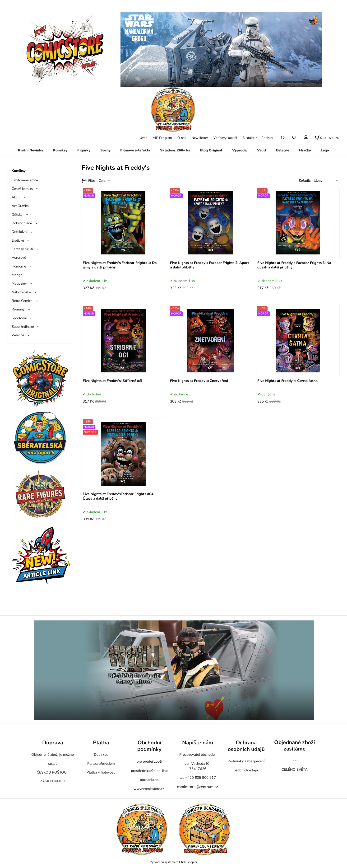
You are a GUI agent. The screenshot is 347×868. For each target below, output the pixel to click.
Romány (18, 309)
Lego (325, 150)
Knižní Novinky (31, 150)
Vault (262, 150)
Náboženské (21, 292)
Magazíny (19, 283)
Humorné (19, 266)
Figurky (84, 150)
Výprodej (240, 150)
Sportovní (19, 318)
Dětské (17, 215)
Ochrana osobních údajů (246, 746)
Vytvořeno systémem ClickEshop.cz (174, 862)
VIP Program (162, 138)
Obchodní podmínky (149, 746)
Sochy (105, 150)
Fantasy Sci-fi (22, 249)
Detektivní (19, 232)
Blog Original (211, 150)
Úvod (144, 138)
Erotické (18, 240)
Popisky (267, 138)
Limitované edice (25, 180)
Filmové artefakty (135, 150)
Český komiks (22, 189)
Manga (17, 275)
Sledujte (249, 138)
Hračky (305, 150)
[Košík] (320, 138)
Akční (16, 197)
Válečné (18, 335)
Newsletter (200, 138)
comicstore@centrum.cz (197, 787)
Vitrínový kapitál (225, 138)
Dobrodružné (22, 223)
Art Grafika (20, 206)
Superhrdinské (23, 327)
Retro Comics (22, 301)
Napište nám (198, 743)
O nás (182, 138)
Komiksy (60, 150)
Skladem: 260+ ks (175, 150)
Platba (101, 743)
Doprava (53, 743)
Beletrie (283, 150)
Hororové (19, 258)
